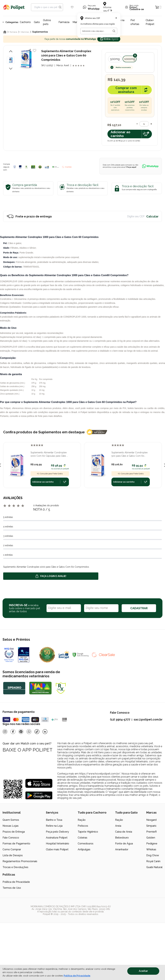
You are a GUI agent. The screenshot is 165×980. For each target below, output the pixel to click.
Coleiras (82, 838)
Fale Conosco (11, 838)
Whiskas (151, 849)
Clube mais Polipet (57, 849)
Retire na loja (119, 22)
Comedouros (86, 844)
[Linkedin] (45, 732)
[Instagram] (5, 732)
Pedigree (152, 844)
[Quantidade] (144, 124)
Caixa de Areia (124, 832)
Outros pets (47, 22)
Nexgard (151, 820)
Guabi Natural (154, 867)
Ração (82, 820)
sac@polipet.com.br (148, 719)
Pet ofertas (135, 22)
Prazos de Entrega (14, 832)
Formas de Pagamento (16, 844)
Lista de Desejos (13, 855)
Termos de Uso (12, 888)
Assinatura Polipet (57, 838)
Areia (118, 826)
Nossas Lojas (11, 826)
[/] (143, 910)
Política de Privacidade (16, 882)
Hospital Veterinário (57, 844)
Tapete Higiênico (88, 832)
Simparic (151, 826)
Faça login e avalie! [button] (51, 576)
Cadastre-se (137, 9)
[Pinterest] (21, 732)
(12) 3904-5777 (120, 719)
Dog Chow (153, 855)
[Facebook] (13, 732)
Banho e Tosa (54, 820)
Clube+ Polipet (150, 22)
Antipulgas (84, 849)
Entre (133, 7)
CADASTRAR (139, 608)
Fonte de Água (124, 844)
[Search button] (60, 7)
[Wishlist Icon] (72, 7)
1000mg (130, 59)
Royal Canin (153, 861)
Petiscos (83, 826)
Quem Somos (11, 820)
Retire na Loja (54, 826)
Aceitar (143, 971)
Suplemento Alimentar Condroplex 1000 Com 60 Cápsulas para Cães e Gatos (49, 454)
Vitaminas (25, 32)
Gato (37, 22)
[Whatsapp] (29, 732)
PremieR (151, 832)
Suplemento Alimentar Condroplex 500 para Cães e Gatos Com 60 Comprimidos (130, 454)
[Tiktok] (37, 732)
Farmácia (64, 22)
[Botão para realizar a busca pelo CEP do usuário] (114, 31)
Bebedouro (122, 838)
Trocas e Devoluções (15, 867)
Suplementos (40, 32)
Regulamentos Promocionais (20, 861)
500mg (115, 59)
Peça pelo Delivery (57, 832)
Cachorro (25, 22)
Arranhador (122, 849)
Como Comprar (12, 849)
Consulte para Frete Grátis (50, 474)
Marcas (77, 22)
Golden (151, 838)
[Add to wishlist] (35, 51)
